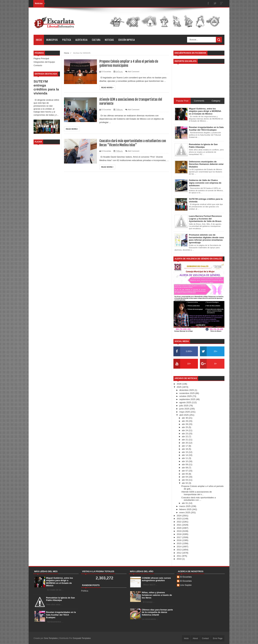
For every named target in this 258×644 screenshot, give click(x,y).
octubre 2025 (186, 396)
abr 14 (185, 455)
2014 (179, 547)
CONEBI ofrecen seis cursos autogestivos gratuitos (156, 579)
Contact (205, 638)
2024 (179, 516)
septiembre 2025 (188, 399)
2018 (179, 534)
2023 (179, 519)
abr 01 (185, 503)
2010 (179, 559)
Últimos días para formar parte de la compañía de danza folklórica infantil (157, 612)
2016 (179, 540)
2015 (179, 543)
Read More (107, 88)
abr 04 (185, 477)
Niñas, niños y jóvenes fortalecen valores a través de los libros (157, 595)
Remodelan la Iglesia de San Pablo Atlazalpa (60, 599)
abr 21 (185, 440)
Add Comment (133, 72)
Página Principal (41, 58)
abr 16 (185, 449)
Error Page (218, 638)
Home (67, 53)
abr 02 (185, 483)
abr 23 (185, 434)
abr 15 (185, 452)
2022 (179, 522)
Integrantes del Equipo (44, 62)
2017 (179, 537)
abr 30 (185, 418)
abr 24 (185, 430)
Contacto (38, 65)
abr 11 (185, 458)
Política (67, 40)
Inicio (39, 40)
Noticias (109, 40)
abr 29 (185, 421)
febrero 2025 (186, 509)
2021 (179, 525)
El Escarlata (186, 577)
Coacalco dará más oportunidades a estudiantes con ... (199, 499)
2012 (179, 553)
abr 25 (185, 427)
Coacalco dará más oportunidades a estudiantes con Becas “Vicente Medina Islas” (133, 143)
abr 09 (185, 464)
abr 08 (185, 468)
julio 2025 (184, 406)
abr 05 (185, 474)
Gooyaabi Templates (82, 638)
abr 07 (185, 471)
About (195, 638)
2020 (179, 528)
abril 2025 (184, 415)
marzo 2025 (185, 506)
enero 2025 (185, 512)
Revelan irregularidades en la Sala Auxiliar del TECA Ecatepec (61, 615)
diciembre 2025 (187, 390)
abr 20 (185, 443)
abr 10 (185, 461)
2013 (179, 550)
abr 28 (185, 424)
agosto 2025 (186, 402)
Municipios (52, 40)
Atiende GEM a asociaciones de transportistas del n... (197, 493)
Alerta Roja (81, 40)
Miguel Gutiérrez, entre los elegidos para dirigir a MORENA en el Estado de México (59, 582)
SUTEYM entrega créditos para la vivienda (46, 87)
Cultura (96, 40)
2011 (179, 556)
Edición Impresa (127, 40)
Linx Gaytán (186, 585)
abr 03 (185, 480)
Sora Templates (51, 638)
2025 (179, 387)
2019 (179, 531)
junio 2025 (185, 409)
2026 (179, 384)
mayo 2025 (185, 412)
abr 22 (185, 436)
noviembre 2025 (187, 393)
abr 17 (185, 446)
